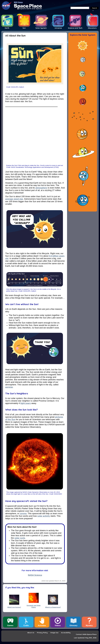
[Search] (80, 8)
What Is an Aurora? (14, 607)
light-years (26, 403)
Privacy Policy (42, 633)
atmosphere (41, 188)
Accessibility (66, 633)
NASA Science (35, 575)
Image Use (54, 633)
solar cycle (20, 538)
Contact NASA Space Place (86, 634)
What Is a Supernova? (53, 607)
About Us (31, 633)
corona (23, 514)
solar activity (44, 516)
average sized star (14, 199)
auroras (9, 387)
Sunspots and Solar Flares (34, 606)
